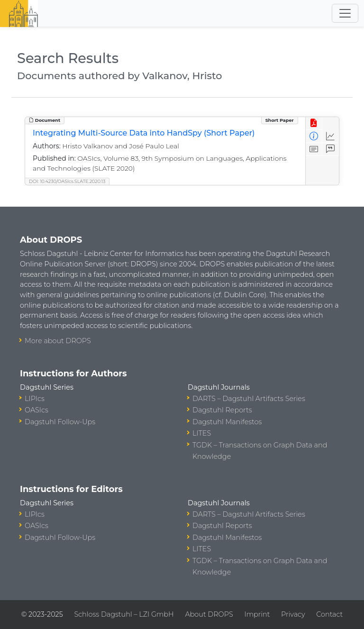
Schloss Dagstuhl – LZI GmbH (124, 614)
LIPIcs (35, 399)
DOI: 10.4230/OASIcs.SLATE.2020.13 (67, 181)
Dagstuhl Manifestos (227, 422)
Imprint (257, 614)
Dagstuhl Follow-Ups (60, 422)
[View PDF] (314, 123)
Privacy (293, 614)
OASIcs (36, 410)
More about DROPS (58, 341)
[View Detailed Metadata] (314, 136)
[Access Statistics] (331, 136)
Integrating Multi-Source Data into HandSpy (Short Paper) (144, 133)
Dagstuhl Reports (222, 410)
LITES (202, 433)
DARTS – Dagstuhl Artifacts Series (249, 399)
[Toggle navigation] (345, 13)
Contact (329, 614)
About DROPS (209, 614)
